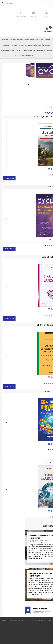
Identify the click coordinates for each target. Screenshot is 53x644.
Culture (35, 56)
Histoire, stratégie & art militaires (15, 40)
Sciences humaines (8, 50)
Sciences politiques (24, 50)
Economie (7, 45)
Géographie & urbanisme (42, 50)
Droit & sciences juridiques (41, 40)
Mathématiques (44, 45)
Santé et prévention (23, 56)
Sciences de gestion (19, 45)
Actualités (33, 45)
